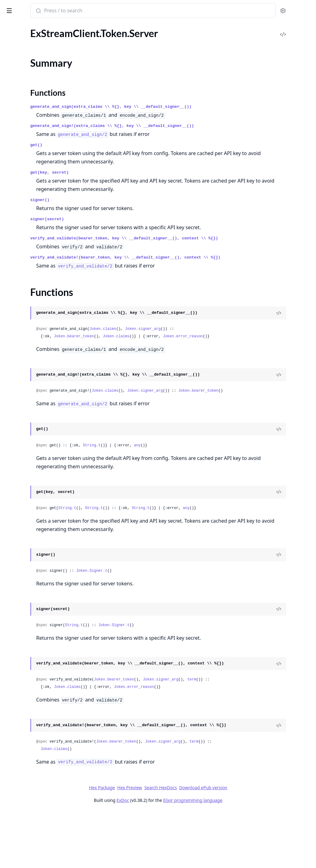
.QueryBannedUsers (26, 219)
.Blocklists (15, 318)
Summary (21, 59)
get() (117, 145)
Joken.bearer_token (155, 353)
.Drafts (12, 152)
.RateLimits (16, 443)
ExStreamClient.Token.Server (35, 49)
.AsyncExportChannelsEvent (35, 642)
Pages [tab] (11, 26)
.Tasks (10, 460)
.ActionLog (16, 584)
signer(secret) (128, 219)
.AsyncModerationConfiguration (39, 684)
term (273, 720)
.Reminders (16, 227)
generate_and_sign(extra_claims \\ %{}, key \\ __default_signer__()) (192, 107)
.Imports (13, 393)
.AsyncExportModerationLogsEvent (42, 659)
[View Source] (290, 330)
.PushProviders (21, 435)
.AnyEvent (15, 617)
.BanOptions (18, 809)
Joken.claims (184, 346)
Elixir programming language (239, 856)
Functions (21, 67)
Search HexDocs (207, 844)
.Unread (13, 261)
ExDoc (169, 856)
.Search (12, 236)
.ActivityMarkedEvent (28, 609)
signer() (121, 200)
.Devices (13, 351)
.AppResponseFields (26, 626)
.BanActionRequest (25, 801)
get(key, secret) (130, 173)
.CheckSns (15, 335)
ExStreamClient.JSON (28, 40)
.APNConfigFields (23, 551)
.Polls (10, 194)
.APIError (14, 534)
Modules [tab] (37, 26)
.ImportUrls (17, 385)
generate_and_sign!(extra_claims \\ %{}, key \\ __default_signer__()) (193, 126)
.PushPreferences (23, 202)
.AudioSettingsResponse (30, 709)
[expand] (86, 33)
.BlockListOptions (23, 851)
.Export (12, 360)
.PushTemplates (21, 211)
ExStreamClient (26, 7)
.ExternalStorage (22, 368)
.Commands (17, 144)
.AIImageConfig (21, 509)
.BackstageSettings (24, 776)
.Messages (15, 177)
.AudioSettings (20, 701)
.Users (11, 277)
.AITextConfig (19, 517)
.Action (12, 576)
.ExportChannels (22, 160)
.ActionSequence (22, 601)
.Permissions (18, 418)
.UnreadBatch (19, 269)
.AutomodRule (20, 734)
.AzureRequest (20, 767)
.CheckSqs (15, 343)
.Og (8, 410)
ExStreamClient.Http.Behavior (37, 32)
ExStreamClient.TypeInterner (35, 86)
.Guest (11, 376)
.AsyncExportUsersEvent (31, 667)
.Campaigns (17, 119)
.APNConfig (17, 542)
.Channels (15, 127)
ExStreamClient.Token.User (33, 78)
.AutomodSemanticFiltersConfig (39, 742)
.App (9, 310)
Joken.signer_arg (224, 346)
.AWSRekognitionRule (28, 567)
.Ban (9, 792)
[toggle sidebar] (84, 10)
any (218, 470)
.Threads (13, 252)
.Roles (11, 451)
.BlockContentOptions (28, 834)
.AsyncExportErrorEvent (30, 651)
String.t (173, 470)
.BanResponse (19, 826)
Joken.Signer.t (173, 595)
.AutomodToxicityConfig (30, 759)
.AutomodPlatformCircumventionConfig (44, 726)
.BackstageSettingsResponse (35, 784)
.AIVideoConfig (21, 526)
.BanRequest (18, 817)
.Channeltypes (20, 135)
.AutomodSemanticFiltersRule (36, 751)
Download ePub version (249, 844)
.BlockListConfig (22, 843)
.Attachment (18, 692)
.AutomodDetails (23, 717)
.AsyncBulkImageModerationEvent (42, 634)
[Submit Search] (119, 11)
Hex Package (148, 844)
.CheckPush (17, 326)
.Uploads (14, 468)
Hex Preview (176, 844)
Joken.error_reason (264, 353)
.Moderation (18, 185)
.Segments (15, 244)
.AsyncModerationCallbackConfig (40, 676)
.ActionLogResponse (26, 592)
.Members (15, 169)
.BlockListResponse (25, 859)
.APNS (11, 559)
